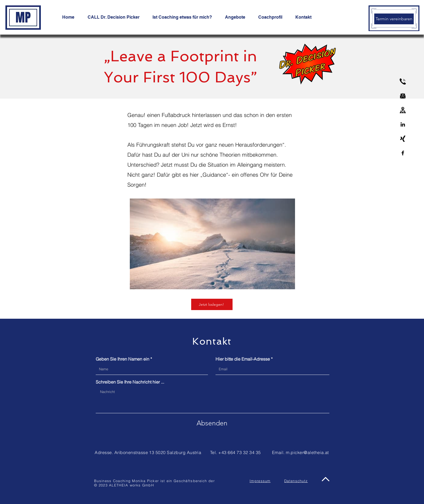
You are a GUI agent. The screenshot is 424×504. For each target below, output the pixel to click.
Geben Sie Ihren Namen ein (122, 359)
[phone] (403, 81)
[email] (403, 96)
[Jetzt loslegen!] (212, 304)
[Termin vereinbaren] (394, 19)
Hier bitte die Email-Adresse (243, 359)
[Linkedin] (403, 124)
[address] (403, 110)
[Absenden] (212, 423)
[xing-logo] (403, 139)
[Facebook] (403, 153)
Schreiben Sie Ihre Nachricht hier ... (130, 382)
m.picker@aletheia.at (307, 452)
